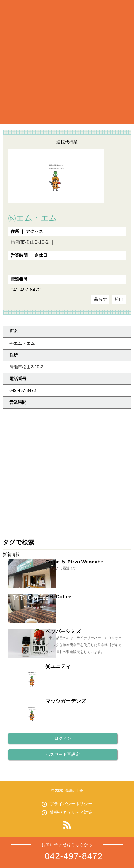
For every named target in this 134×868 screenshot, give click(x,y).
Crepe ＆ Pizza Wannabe (74, 562)
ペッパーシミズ (63, 631)
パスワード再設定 (63, 754)
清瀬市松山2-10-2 (30, 242)
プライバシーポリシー (71, 804)
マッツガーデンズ (66, 701)
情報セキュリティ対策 (71, 812)
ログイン (63, 738)
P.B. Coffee (58, 597)
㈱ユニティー (61, 666)
